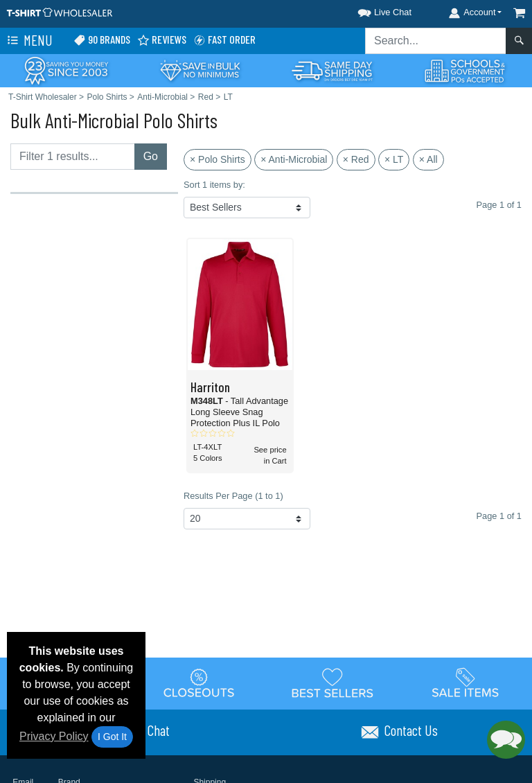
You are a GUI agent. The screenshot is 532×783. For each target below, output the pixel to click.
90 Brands (102, 40)
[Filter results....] (73, 157)
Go (151, 156)
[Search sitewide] (436, 41)
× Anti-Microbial (294, 159)
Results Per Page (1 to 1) (233, 496)
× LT (394, 159)
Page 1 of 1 (499, 516)
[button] (372, 10)
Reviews (162, 40)
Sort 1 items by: (214, 185)
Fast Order (224, 40)
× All (428, 159)
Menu (28, 41)
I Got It (112, 737)
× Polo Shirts (218, 159)
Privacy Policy (54, 736)
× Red (356, 159)
